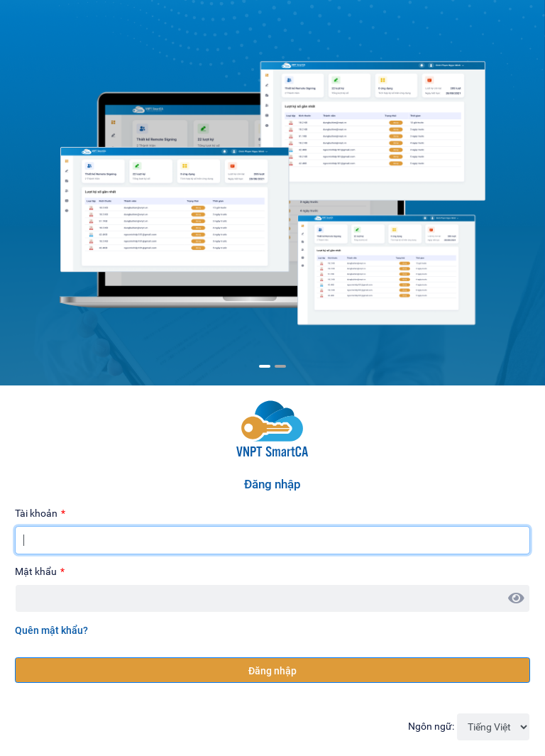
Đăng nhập (272, 670)
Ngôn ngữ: (431, 726)
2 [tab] (280, 366)
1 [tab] (265, 366)
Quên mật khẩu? (51, 630)
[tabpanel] (272, 185)
